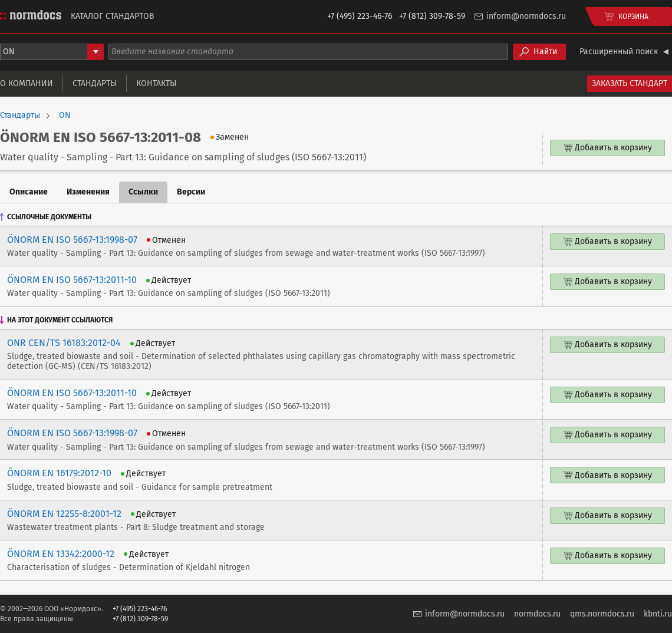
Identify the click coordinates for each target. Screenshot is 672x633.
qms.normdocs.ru (602, 614)
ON (65, 116)
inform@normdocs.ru (526, 16)
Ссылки (143, 192)
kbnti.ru (658, 614)
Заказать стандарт (630, 83)
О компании (27, 83)
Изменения (88, 192)
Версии (191, 192)
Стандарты (95, 83)
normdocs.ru (537, 614)
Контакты (156, 83)
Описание (29, 192)
